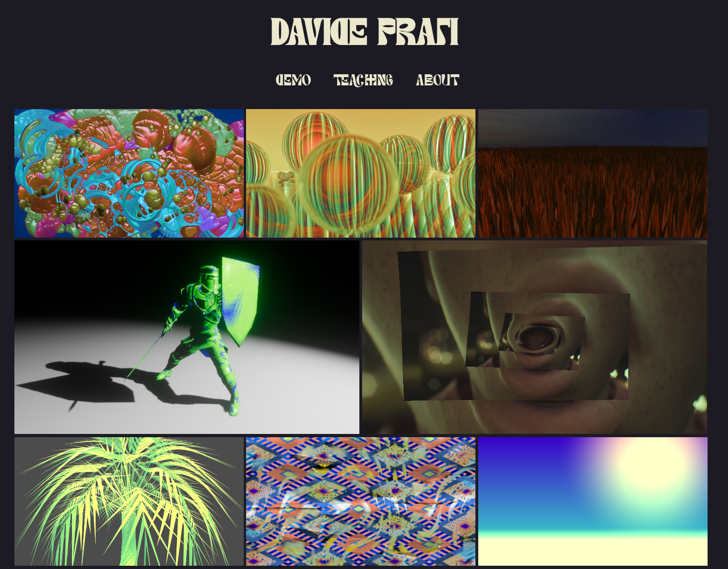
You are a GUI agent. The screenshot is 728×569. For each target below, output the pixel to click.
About (438, 80)
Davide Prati (364, 32)
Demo (293, 80)
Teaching (363, 80)
